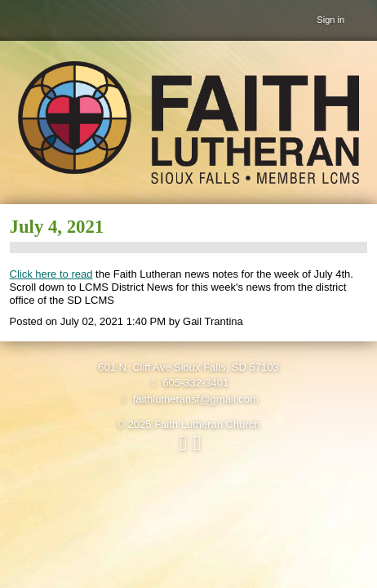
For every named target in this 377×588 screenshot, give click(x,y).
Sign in (330, 20)
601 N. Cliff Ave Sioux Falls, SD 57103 (188, 367)
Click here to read (51, 274)
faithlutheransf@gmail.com (188, 399)
